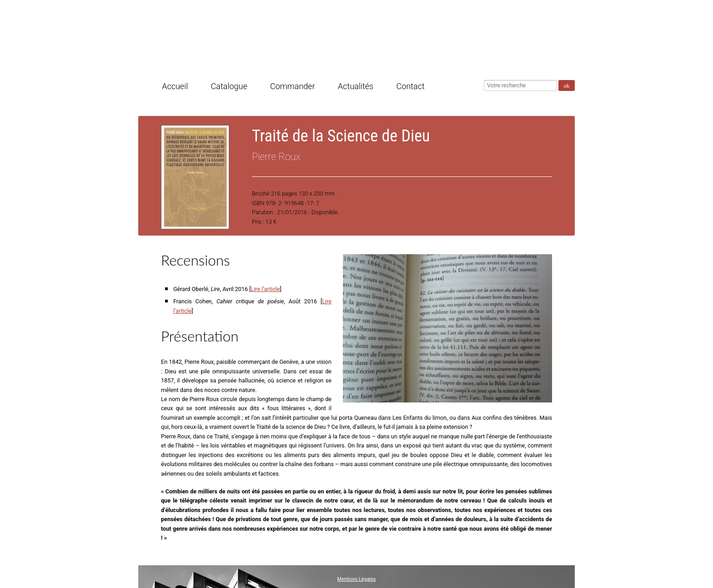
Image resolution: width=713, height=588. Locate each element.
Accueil (175, 87)
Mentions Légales (356, 579)
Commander (293, 87)
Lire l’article (265, 289)
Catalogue (229, 87)
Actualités (356, 87)
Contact (411, 87)
